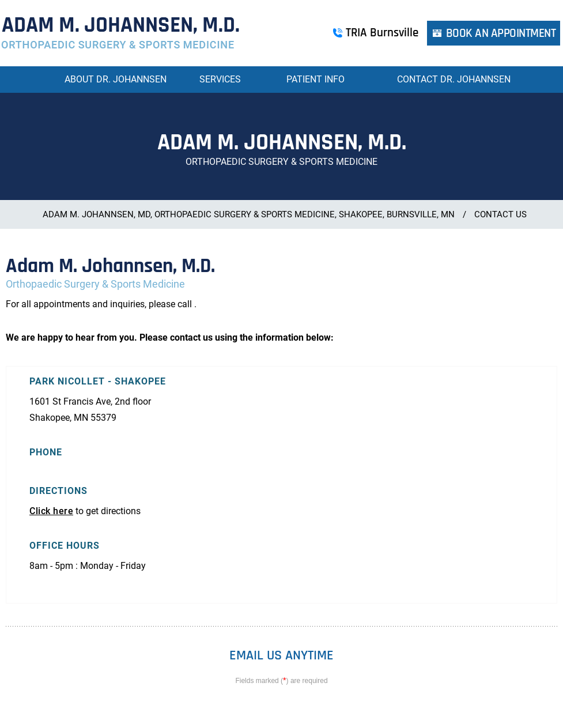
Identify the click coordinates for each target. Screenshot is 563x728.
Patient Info (315, 79)
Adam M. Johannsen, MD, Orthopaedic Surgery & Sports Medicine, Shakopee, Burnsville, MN (249, 214)
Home (39, 80)
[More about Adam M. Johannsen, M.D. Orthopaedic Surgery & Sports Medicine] (120, 33)
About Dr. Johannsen (116, 79)
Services (220, 79)
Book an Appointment (501, 33)
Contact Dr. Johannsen (454, 79)
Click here (51, 511)
